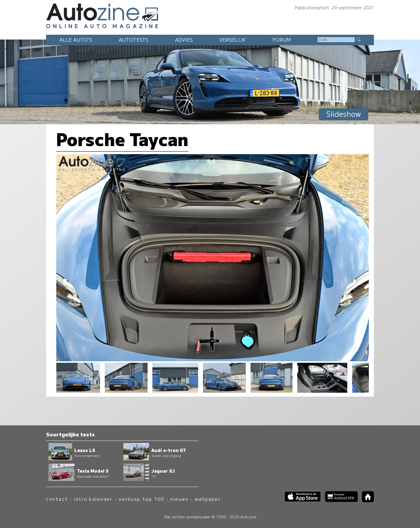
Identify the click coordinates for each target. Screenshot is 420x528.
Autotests (134, 40)
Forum (282, 40)
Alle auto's (76, 40)
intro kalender (93, 499)
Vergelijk (232, 40)
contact (57, 499)
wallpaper (208, 499)
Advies (184, 40)
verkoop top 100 (142, 499)
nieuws (179, 499)
